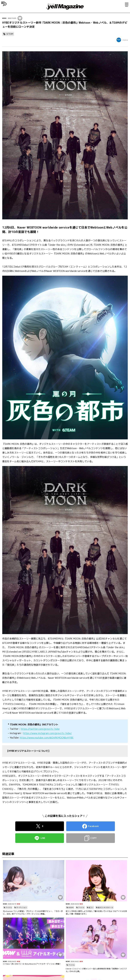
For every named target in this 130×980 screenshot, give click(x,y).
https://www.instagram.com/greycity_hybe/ (48, 733)
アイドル (9, 907)
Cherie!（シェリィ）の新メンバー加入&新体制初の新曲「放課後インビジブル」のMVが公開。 (96, 970)
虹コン (91, 907)
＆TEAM (10, 34)
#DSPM (71, 907)
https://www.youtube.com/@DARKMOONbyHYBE (47, 738)
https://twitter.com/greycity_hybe (40, 729)
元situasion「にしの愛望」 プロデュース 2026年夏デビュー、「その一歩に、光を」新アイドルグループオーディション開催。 (33, 913)
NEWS (4, 18)
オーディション (22, 907)
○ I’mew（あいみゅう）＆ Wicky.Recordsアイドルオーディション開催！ (32, 964)
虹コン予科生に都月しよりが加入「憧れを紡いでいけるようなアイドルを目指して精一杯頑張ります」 (96, 913)
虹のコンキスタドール (105, 907)
